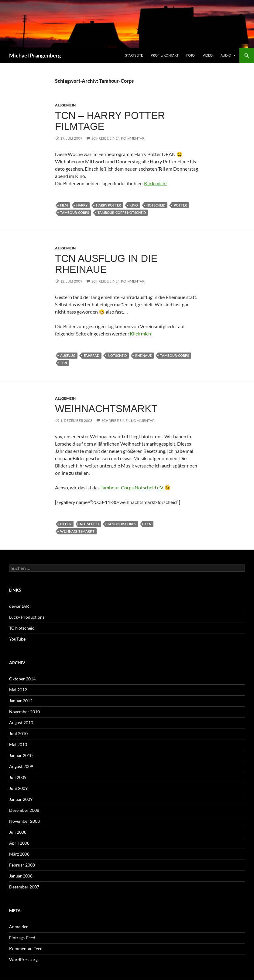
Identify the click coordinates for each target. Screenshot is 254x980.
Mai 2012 (18, 690)
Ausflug (68, 355)
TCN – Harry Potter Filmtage (110, 121)
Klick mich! (155, 183)
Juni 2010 (18, 733)
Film (64, 205)
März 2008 (19, 854)
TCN (63, 363)
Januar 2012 (21, 701)
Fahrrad (92, 355)
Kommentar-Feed (26, 949)
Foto (190, 55)
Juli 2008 (18, 832)
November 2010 (24, 712)
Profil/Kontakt (165, 55)
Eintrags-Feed (22, 938)
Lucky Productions (27, 617)
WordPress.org (23, 959)
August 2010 (21, 723)
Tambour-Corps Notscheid (122, 212)
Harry (82, 205)
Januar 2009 (21, 799)
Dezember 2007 (24, 887)
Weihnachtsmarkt (106, 409)
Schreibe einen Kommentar (118, 138)
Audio (226, 55)
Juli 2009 (18, 777)
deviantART (20, 606)
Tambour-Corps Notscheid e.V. (132, 487)
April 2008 (19, 843)
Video (208, 55)
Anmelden (19, 927)
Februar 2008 (22, 865)
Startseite (134, 55)
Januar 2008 (21, 876)
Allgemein (65, 105)
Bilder (66, 524)
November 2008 (24, 821)
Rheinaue (143, 355)
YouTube (17, 639)
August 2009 (21, 766)
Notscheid (156, 205)
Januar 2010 (21, 755)
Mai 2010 (18, 744)
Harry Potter (108, 205)
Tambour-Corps (75, 212)
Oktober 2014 (22, 679)
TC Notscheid (22, 628)
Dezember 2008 (24, 810)
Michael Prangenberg (35, 55)
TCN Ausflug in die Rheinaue (106, 264)
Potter (180, 205)
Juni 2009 (18, 788)
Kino (134, 205)
